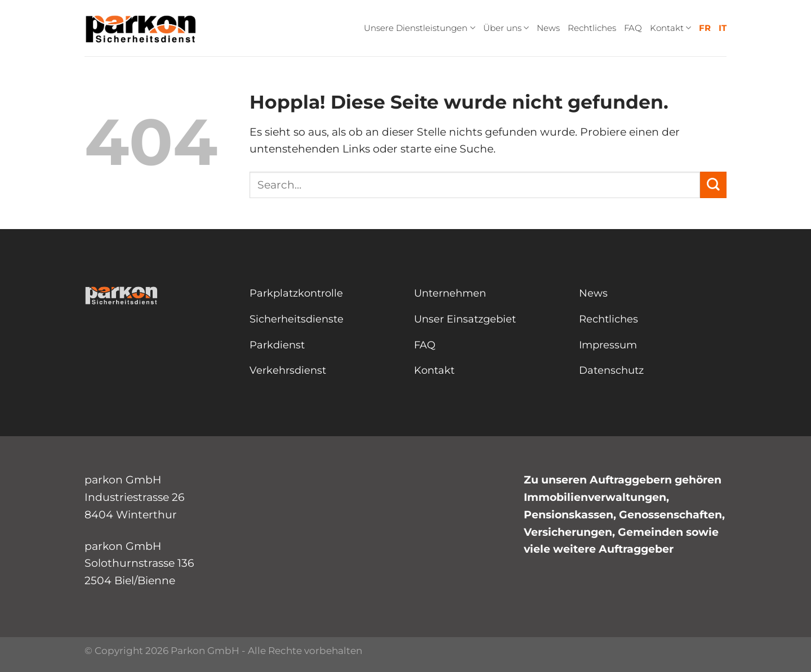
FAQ (633, 28)
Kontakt (670, 28)
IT (723, 28)
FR (705, 28)
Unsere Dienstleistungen (419, 28)
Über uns (506, 28)
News (548, 28)
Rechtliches (592, 28)
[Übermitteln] (713, 185)
